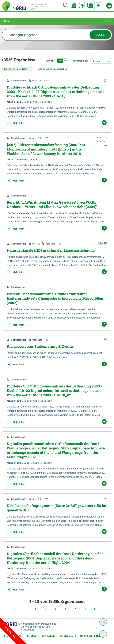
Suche (100, 35)
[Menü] (109, 6)
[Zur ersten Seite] (15, 609)
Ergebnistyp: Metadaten (17, 69)
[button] (60, 61)
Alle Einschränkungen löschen (53, 69)
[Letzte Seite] (25, 609)
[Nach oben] (103, 634)
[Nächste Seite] (85, 609)
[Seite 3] (55, 609)
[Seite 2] (45, 609)
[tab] (57, 22)
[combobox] (101, 61)
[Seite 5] (75, 609)
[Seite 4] (65, 609)
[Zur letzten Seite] (96, 609)
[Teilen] (103, 622)
